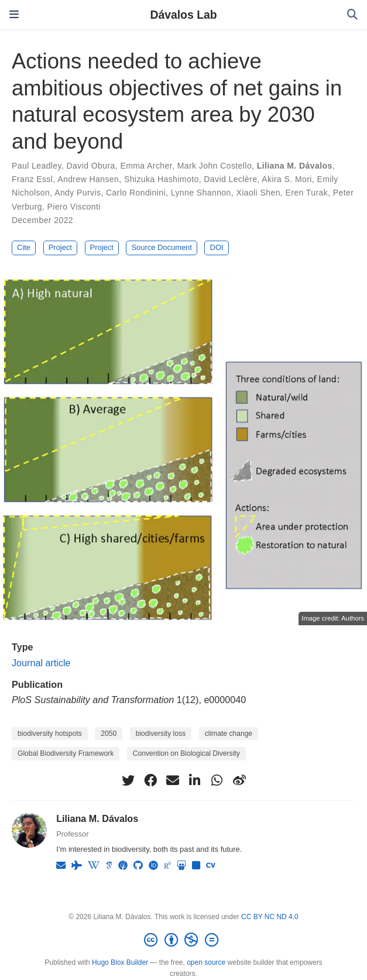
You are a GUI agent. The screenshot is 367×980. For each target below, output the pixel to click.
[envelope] (173, 780)
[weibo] (239, 780)
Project (60, 247)
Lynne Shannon (201, 193)
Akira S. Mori (287, 179)
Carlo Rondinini (136, 193)
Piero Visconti (74, 207)
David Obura (91, 166)
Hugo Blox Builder (120, 962)
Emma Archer (146, 166)
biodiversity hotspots (50, 734)
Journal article (41, 663)
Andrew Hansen (88, 179)
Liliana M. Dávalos (295, 166)
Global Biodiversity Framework (66, 753)
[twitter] (128, 780)
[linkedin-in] (195, 780)
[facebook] (150, 780)
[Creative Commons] (183, 940)
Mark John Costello (215, 166)
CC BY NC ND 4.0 (270, 917)
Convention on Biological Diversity (186, 753)
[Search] (352, 15)
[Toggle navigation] (14, 14)
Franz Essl (32, 179)
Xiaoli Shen (258, 193)
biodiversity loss (161, 734)
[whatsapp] (217, 780)
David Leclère (230, 179)
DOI (217, 247)
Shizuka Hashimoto (162, 179)
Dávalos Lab (183, 15)
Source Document (161, 247)
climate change (229, 734)
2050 (109, 734)
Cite (24, 247)
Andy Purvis (78, 193)
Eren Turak (306, 193)
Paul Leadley (37, 166)
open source (206, 962)
